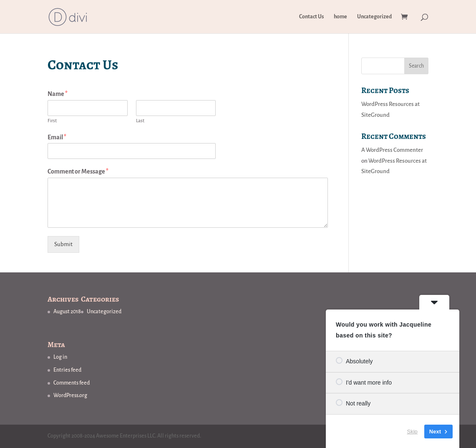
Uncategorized (374, 17)
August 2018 (67, 312)
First (52, 121)
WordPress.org (70, 395)
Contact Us (311, 17)
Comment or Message (78, 171)
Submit (63, 244)
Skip (412, 431)
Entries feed (67, 370)
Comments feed (72, 383)
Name (58, 94)
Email (57, 137)
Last (140, 121)
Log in (60, 357)
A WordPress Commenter (392, 150)
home (340, 17)
